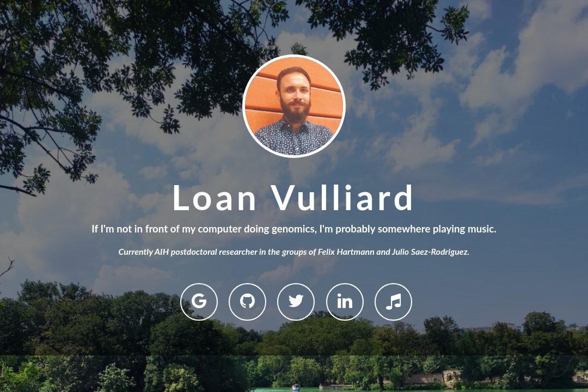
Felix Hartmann (346, 251)
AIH (162, 251)
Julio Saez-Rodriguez (430, 251)
